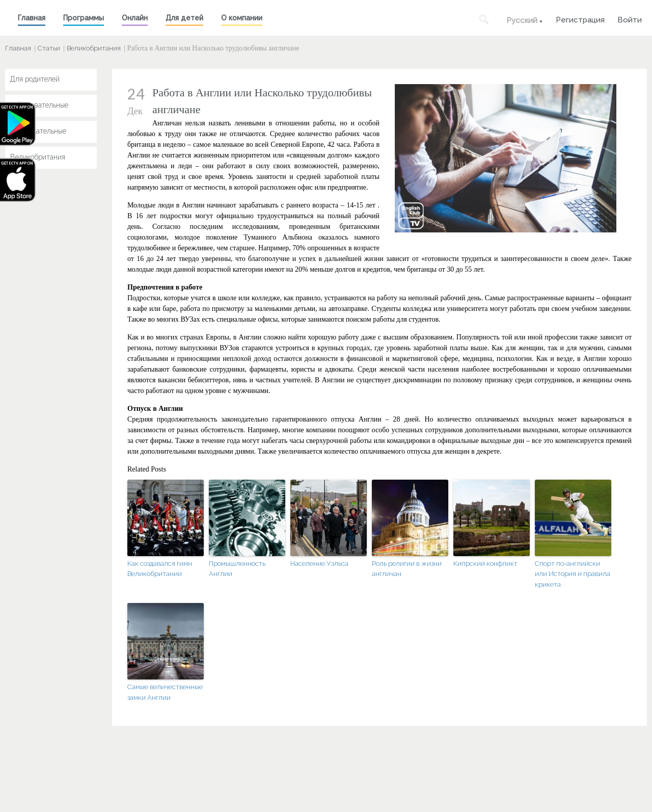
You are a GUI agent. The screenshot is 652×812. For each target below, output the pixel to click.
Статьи (49, 48)
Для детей (184, 18)
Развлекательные (38, 131)
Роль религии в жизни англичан (407, 569)
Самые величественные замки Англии (165, 692)
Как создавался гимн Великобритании (160, 569)
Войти (630, 19)
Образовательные (39, 105)
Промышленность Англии (237, 569)
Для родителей (35, 79)
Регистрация (580, 19)
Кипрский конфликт (485, 564)
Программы (84, 18)
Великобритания (94, 48)
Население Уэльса (319, 564)
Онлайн (135, 18)
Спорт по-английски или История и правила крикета (573, 574)
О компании (242, 18)
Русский (522, 20)
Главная (32, 18)
